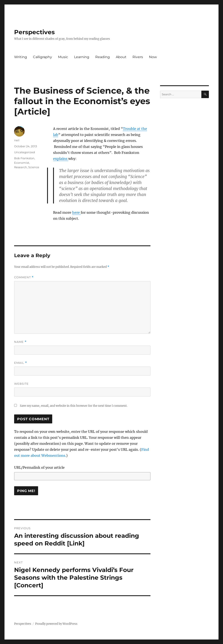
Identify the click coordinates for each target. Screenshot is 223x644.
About (121, 57)
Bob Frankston (24, 158)
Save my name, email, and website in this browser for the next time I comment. (74, 406)
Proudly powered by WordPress (56, 624)
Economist (22, 163)
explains (61, 159)
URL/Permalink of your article (39, 467)
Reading (103, 57)
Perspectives (34, 32)
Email (21, 363)
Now (153, 57)
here (76, 212)
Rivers (138, 57)
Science (34, 167)
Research (21, 167)
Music (63, 57)
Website (21, 384)
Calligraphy (42, 57)
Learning (82, 57)
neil (17, 140)
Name (20, 342)
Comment (24, 277)
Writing (21, 57)
